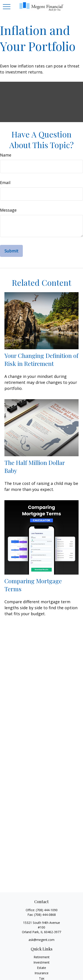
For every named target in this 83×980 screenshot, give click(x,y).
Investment (41, 962)
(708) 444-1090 (47, 910)
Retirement (42, 957)
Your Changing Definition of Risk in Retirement (41, 359)
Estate (41, 968)
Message (8, 210)
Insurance (41, 973)
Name (6, 155)
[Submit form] (11, 251)
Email (5, 183)
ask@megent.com (41, 940)
